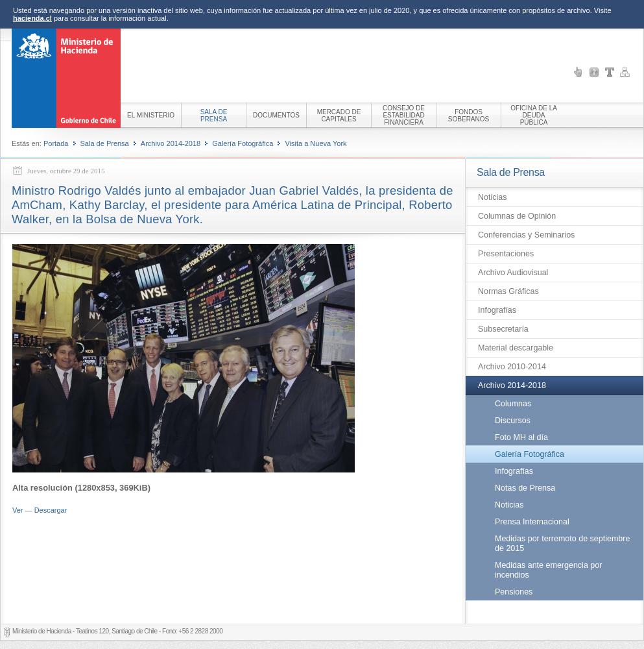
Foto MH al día (521, 437)
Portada (56, 143)
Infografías (497, 310)
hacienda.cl (32, 18)
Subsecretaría (503, 329)
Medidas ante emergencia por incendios (548, 570)
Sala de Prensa (105, 143)
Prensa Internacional (532, 522)
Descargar (51, 510)
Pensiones (514, 592)
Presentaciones (506, 254)
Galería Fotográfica (243, 143)
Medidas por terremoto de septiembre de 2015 (562, 544)
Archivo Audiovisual (513, 273)
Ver (18, 510)
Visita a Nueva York (316, 143)
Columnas (513, 404)
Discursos (513, 421)
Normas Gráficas (508, 291)
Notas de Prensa (525, 488)
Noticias (492, 197)
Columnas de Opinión (517, 216)
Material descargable (516, 348)
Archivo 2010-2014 (512, 367)
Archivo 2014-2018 (171, 143)
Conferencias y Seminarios (526, 235)
